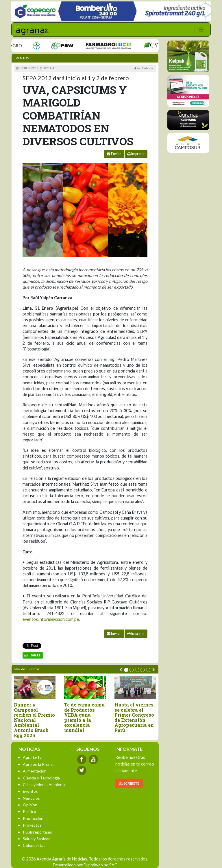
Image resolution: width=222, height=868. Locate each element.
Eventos (21, 58)
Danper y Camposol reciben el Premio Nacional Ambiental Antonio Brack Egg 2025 (34, 720)
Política (29, 811)
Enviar (114, 154)
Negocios (31, 798)
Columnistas (34, 845)
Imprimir (136, 154)
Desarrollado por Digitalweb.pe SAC (85, 865)
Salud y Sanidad (37, 839)
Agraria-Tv (32, 757)
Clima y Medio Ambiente (45, 784)
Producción (33, 818)
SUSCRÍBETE (129, 783)
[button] (126, 670)
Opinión (30, 805)
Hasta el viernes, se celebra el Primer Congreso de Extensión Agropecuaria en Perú (135, 717)
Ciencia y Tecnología (41, 778)
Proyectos (32, 825)
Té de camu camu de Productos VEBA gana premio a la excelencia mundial (84, 717)
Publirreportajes (37, 832)
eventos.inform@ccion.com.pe (51, 619)
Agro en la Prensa (39, 764)
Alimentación (35, 771)
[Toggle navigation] (201, 30)
